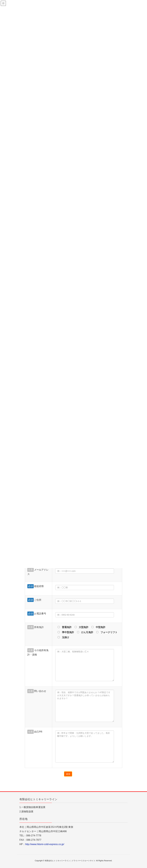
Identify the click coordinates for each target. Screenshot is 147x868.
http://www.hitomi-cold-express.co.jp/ (45, 844)
